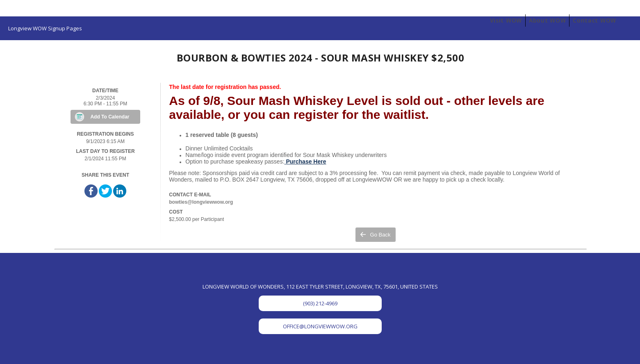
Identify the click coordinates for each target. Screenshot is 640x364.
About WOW (547, 20)
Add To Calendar (110, 117)
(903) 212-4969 (320, 303)
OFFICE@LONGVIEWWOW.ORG (320, 326)
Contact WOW (594, 20)
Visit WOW (506, 20)
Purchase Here (306, 162)
